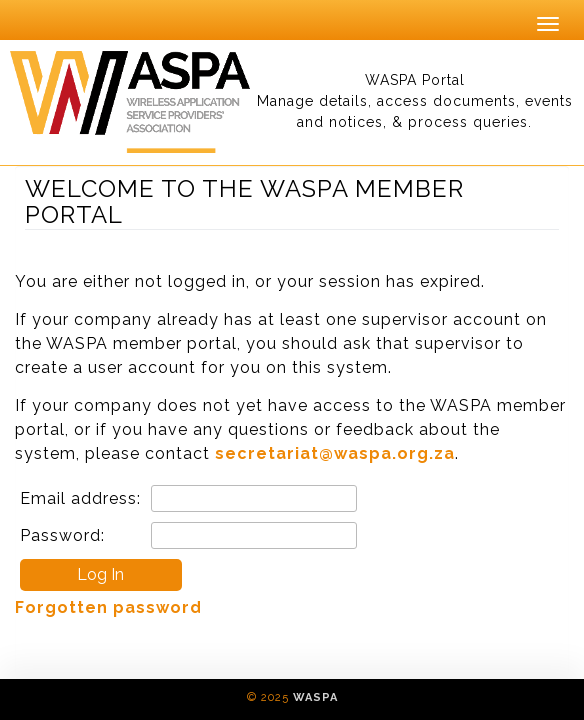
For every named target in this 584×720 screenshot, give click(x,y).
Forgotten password (108, 607)
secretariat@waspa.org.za (335, 453)
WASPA (315, 697)
